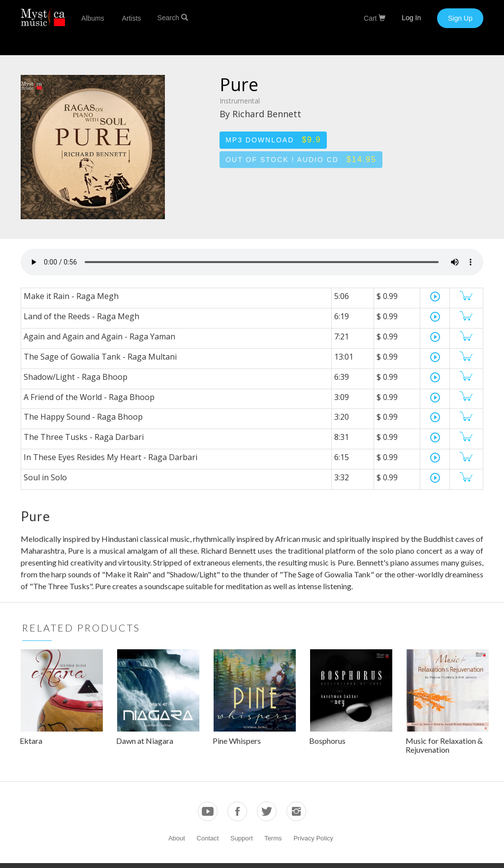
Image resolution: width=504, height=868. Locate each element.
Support (242, 838)
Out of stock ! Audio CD (301, 159)
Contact (208, 838)
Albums (93, 18)
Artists (132, 18)
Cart (375, 18)
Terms (273, 838)
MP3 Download (273, 140)
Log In (411, 18)
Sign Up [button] (460, 18)
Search (173, 18)
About (177, 838)
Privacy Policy (313, 838)
